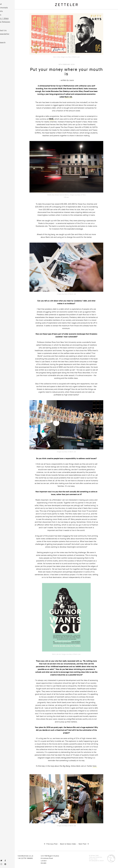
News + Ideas (9, 18)
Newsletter (11, 34)
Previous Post (55, 844)
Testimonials (8, 8)
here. (98, 766)
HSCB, (55, 119)
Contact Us (8, 31)
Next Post (86, 844)
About (5, 4)
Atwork (102, 861)
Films (5, 15)
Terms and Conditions (96, 857)
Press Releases (9, 22)
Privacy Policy (93, 859)
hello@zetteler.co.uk (32, 856)
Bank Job (71, 97)
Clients (6, 11)
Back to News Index (71, 844)
